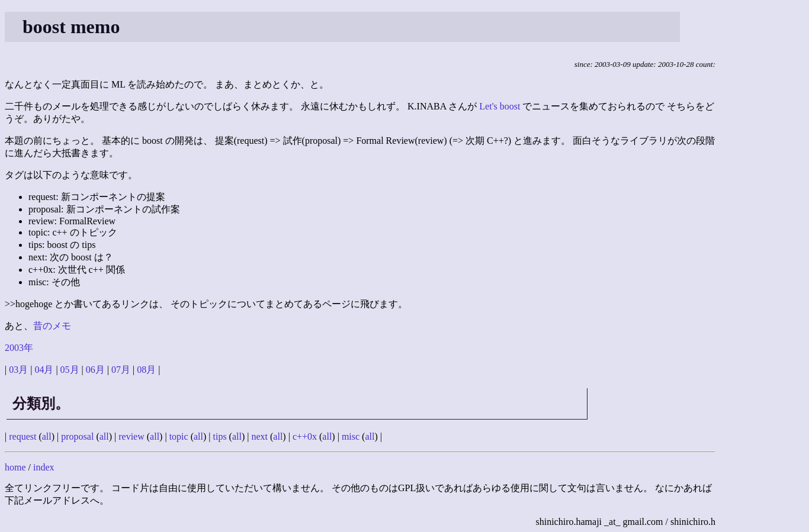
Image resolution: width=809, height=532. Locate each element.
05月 (70, 370)
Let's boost (500, 106)
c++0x (305, 436)
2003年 (19, 348)
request (23, 436)
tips (219, 436)
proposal (77, 436)
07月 (121, 370)
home (15, 467)
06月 (95, 370)
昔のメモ (52, 326)
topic (179, 436)
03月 (18, 370)
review (131, 436)
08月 (146, 370)
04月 (44, 370)
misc (351, 436)
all (47, 436)
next (259, 436)
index (44, 467)
